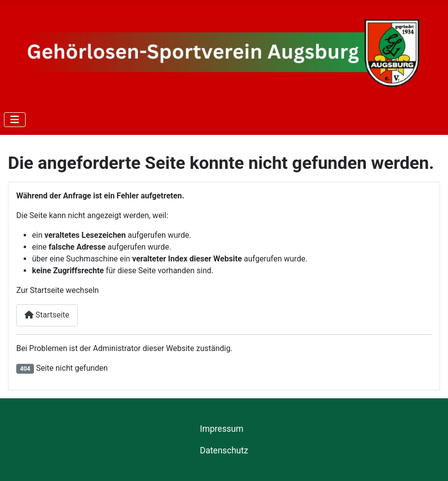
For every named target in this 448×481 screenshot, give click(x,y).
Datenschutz (224, 450)
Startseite (47, 315)
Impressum (222, 429)
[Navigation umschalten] (15, 120)
